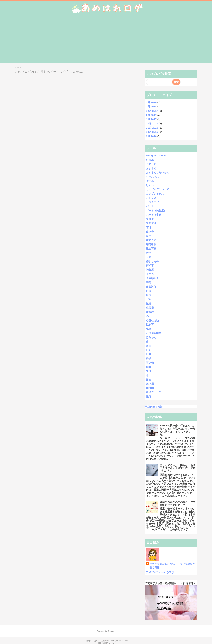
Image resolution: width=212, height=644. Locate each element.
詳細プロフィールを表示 (160, 572)
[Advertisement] (106, 40)
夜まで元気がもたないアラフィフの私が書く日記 (172, 566)
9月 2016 (151, 136)
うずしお (151, 164)
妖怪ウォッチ (154, 392)
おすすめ (151, 168)
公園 (149, 257)
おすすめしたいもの (158, 172)
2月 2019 (151, 102)
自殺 (149, 291)
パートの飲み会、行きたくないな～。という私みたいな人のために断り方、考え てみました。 (178, 430)
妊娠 (149, 358)
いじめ (150, 160)
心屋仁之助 (152, 320)
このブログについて (158, 189)
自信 (149, 295)
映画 (149, 236)
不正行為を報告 (154, 407)
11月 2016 (152, 128)
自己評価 (151, 287)
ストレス (151, 198)
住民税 (150, 308)
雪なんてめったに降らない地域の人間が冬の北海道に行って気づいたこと (178, 468)
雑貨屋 (150, 270)
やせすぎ (151, 223)
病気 (149, 367)
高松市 (150, 265)
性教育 (150, 325)
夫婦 (149, 371)
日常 (149, 354)
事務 (149, 282)
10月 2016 (152, 132)
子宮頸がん (152, 278)
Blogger (111, 631)
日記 (149, 350)
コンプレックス (155, 194)
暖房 (149, 346)
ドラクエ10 (153, 202)
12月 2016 (152, 123)
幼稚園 (150, 388)
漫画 (149, 380)
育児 (149, 227)
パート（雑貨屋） (156, 211)
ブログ (150, 219)
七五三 (150, 299)
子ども (150, 274)
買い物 (150, 363)
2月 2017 (151, 115)
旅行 (149, 396)
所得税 (150, 312)
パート (150, 206)
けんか (150, 185)
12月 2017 (152, 111)
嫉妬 (149, 304)
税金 (149, 329)
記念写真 (151, 249)
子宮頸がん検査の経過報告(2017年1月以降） (170, 583)
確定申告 (151, 244)
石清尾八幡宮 (154, 333)
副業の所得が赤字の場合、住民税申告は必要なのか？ (178, 504)
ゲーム (150, 181)
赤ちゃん (151, 337)
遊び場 (150, 384)
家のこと (151, 240)
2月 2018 (151, 106)
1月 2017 (151, 119)
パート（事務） (155, 215)
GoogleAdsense (156, 156)
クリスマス (152, 177)
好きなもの (152, 261)
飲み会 (150, 232)
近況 (149, 253)
